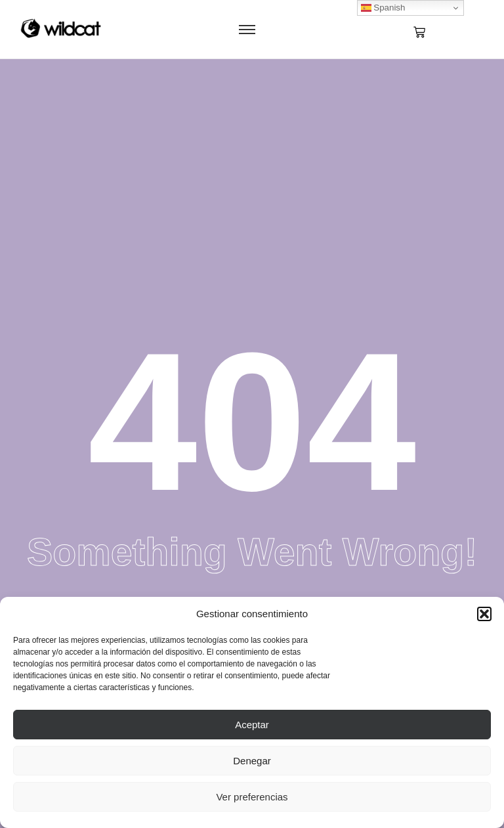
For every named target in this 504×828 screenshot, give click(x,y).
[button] (484, 614)
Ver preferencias (252, 797)
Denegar (252, 761)
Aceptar (252, 725)
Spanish (383, 8)
